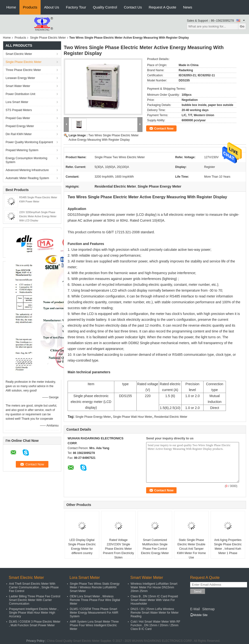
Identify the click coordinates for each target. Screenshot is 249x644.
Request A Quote (162, 7)
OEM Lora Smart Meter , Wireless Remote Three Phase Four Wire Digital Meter (95, 600)
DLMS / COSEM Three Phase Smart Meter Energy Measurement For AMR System (94, 613)
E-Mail (195, 609)
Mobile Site (199, 615)
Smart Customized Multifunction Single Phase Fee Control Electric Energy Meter (155, 547)
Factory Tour (76, 7)
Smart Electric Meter (19, 54)
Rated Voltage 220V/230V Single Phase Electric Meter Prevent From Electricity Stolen (118, 549)
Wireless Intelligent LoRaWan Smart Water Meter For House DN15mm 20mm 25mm (154, 587)
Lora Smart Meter (17, 102)
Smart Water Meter (18, 86)
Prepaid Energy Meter (20, 126)
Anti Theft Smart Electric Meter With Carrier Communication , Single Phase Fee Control (34, 587)
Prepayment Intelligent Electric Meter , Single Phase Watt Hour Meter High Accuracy (34, 613)
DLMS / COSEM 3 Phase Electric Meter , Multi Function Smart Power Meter (35, 623)
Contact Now (164, 128)
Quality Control (105, 7)
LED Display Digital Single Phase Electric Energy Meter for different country (82, 547)
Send (198, 591)
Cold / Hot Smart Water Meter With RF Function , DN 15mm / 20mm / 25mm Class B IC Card (155, 625)
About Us (52, 7)
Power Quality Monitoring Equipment (29, 142)
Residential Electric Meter (171, 417)
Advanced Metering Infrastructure (27, 170)
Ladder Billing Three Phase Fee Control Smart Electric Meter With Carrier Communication (35, 600)
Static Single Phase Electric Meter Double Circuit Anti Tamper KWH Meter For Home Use (191, 549)
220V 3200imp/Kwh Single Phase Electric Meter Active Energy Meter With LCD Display (38, 216)
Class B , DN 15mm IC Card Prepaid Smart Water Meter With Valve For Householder (154, 600)
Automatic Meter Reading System (27, 178)
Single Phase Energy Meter (93, 417)
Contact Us (133, 7)
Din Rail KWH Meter (19, 134)
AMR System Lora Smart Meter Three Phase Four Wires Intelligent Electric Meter (94, 625)
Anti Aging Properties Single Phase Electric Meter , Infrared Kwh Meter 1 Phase (228, 547)
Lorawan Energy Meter (20, 78)
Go (242, 26)
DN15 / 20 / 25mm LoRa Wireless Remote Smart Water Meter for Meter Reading (155, 613)
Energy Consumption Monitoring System (26, 160)
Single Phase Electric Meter (48, 38)
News (188, 7)
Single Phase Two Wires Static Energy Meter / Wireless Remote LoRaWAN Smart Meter (95, 587)
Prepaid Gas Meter (18, 118)
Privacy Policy (35, 641)
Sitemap (208, 609)
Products (30, 7)
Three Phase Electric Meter (23, 70)
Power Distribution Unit (20, 94)
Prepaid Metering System (22, 150)
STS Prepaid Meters (19, 110)
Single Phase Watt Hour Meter (133, 417)
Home (11, 7)
